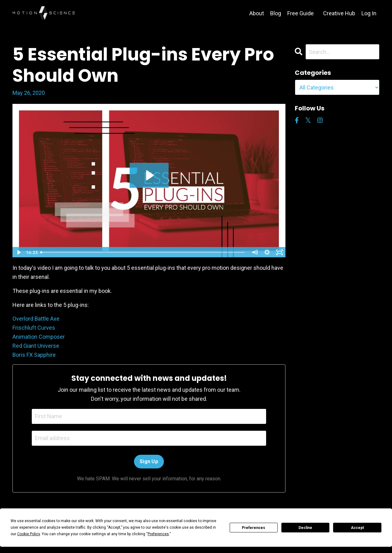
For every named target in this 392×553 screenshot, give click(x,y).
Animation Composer (39, 337)
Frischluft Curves (34, 328)
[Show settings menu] (267, 252)
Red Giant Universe (36, 346)
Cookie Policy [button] (29, 534)
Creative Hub (339, 13)
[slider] (143, 252)
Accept (357, 528)
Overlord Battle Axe (36, 319)
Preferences (253, 528)
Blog (276, 13)
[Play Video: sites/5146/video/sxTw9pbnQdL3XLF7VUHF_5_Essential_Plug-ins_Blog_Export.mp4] (149, 175)
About (257, 13)
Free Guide (301, 13)
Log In (369, 13)
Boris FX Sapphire (34, 355)
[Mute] (255, 252)
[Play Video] (18, 252)
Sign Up (149, 461)
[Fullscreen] (280, 252)
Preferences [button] (158, 534)
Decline (305, 528)
